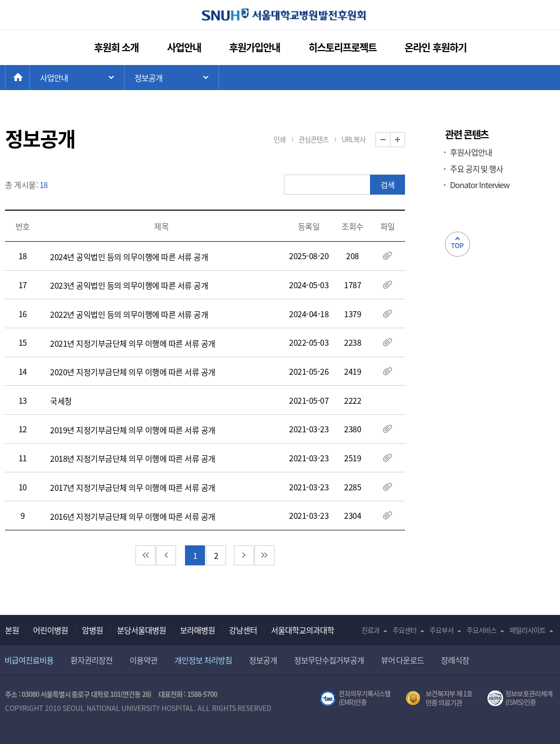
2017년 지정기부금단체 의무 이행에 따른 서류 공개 (133, 487)
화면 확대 (405, 140)
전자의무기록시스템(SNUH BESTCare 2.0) (355, 698)
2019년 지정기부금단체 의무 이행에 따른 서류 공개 (133, 430)
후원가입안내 (254, 47)
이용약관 (143, 660)
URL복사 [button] (353, 139)
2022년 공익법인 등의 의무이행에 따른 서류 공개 (129, 314)
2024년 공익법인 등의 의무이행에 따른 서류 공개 (129, 257)
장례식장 (455, 660)
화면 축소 (390, 140)
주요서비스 (481, 630)
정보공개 (263, 660)
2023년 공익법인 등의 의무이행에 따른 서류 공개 (129, 285)
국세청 (61, 401)
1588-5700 (202, 694)
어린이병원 (50, 630)
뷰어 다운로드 (403, 660)
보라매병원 (197, 630)
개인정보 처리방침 (203, 660)
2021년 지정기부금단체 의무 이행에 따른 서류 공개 (133, 343)
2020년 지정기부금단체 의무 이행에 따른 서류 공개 (133, 372)
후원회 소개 (116, 47)
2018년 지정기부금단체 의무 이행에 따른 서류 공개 (133, 458)
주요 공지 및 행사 (476, 169)
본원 (12, 630)
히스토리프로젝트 (342, 47)
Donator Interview (480, 185)
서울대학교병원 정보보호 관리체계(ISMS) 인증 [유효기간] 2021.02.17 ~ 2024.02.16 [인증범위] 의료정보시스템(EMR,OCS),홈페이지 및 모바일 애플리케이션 (521, 698)
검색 (387, 185)
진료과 (370, 630)
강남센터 (243, 630)
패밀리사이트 (527, 630)
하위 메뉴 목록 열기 (171, 78)
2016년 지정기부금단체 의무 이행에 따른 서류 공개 (133, 516)
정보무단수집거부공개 (329, 660)
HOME (30, 78)
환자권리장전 (91, 660)
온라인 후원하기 (435, 47)
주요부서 (441, 630)
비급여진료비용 (29, 660)
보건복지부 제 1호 (439, 698)
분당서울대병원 (141, 630)
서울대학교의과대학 (302, 630)
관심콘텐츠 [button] (313, 139)
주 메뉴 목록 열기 (77, 78)
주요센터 (404, 630)
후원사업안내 (471, 152)
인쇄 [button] (279, 139)
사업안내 (184, 47)
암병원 (92, 630)
